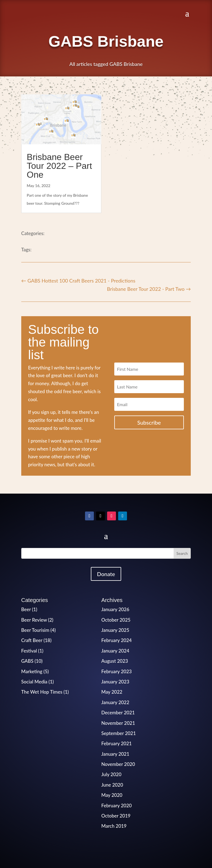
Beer (26, 609)
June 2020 (112, 785)
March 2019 (114, 826)
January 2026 (115, 609)
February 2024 (116, 640)
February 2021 (116, 743)
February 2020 (116, 806)
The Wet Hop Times (42, 692)
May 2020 (112, 795)
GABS (27, 661)
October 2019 (116, 816)
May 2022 (112, 692)
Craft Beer (32, 640)
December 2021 (118, 713)
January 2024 (115, 651)
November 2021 (118, 723)
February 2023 (116, 671)
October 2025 (116, 620)
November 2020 (118, 764)
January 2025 (115, 630)
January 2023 (115, 682)
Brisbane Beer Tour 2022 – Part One (59, 166)
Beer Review (34, 620)
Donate (106, 574)
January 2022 (115, 702)
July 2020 (111, 774)
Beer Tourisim (35, 630)
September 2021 (119, 733)
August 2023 (115, 661)
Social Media (34, 682)
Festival (29, 651)
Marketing (32, 671)
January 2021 (115, 754)
